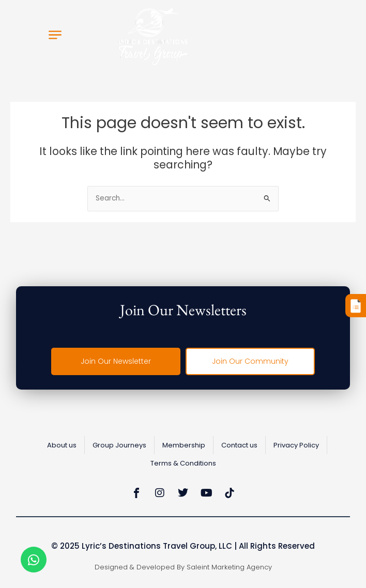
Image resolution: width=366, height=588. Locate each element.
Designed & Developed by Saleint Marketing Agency (183, 567)
